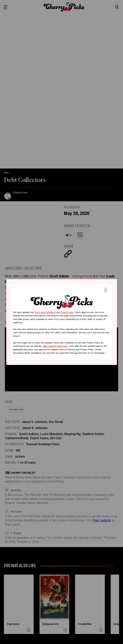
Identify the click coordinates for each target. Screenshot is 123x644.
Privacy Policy (67, 312)
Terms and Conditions (45, 312)
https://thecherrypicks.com (55, 346)
